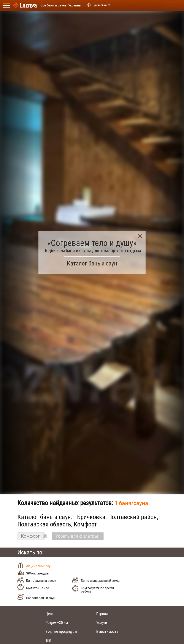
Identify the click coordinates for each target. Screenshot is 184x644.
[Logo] (25, 5)
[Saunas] (59, 5)
